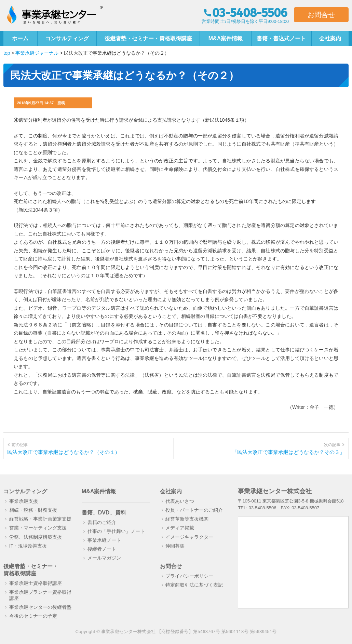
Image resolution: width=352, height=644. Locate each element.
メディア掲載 (180, 528)
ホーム (20, 38)
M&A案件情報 (226, 38)
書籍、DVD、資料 (104, 513)
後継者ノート (102, 549)
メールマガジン (104, 558)
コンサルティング (67, 38)
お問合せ (321, 15)
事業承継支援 (24, 501)
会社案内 (330, 38)
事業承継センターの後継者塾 (40, 607)
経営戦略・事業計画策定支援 (40, 519)
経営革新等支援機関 (187, 519)
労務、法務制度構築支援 (36, 537)
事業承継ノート (104, 540)
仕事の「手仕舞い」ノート (116, 531)
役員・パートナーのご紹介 (194, 510)
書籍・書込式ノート (281, 38)
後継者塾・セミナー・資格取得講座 (148, 38)
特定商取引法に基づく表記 (194, 585)
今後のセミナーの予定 (33, 616)
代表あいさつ (180, 501)
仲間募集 (175, 546)
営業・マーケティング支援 (38, 528)
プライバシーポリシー (189, 576)
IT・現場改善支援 (28, 546)
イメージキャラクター (189, 537)
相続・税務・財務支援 (33, 510)
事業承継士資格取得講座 (36, 583)
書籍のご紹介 (102, 522)
